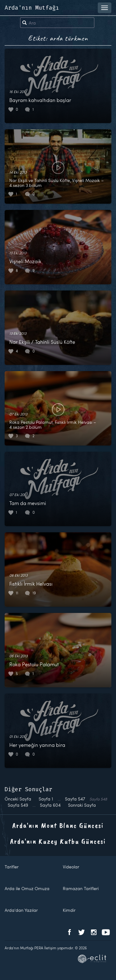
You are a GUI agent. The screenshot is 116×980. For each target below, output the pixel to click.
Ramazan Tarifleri (81, 888)
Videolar (71, 867)
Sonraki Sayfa (82, 805)
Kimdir (69, 910)
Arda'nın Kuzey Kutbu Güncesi (58, 841)
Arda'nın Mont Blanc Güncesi (58, 825)
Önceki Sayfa (18, 799)
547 (75, 799)
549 (18, 805)
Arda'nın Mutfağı (32, 8)
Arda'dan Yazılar (21, 910)
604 (50, 805)
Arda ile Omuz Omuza (27, 888)
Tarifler (12, 867)
